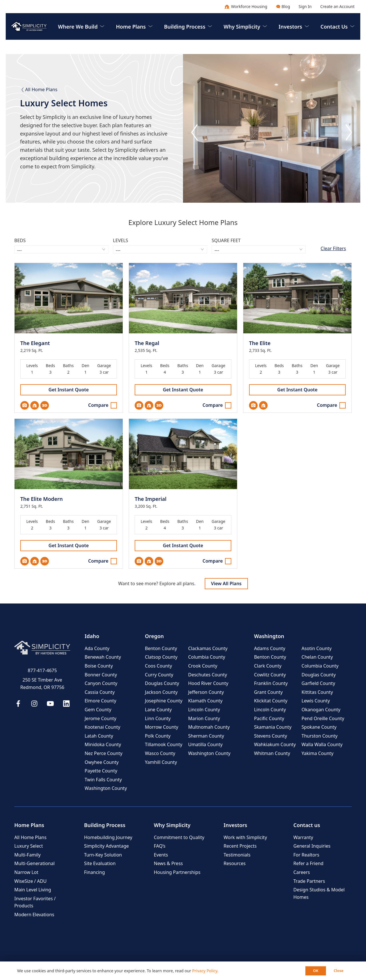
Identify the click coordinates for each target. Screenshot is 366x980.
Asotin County (317, 648)
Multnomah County (209, 727)
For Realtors (306, 855)
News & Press (168, 863)
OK (316, 971)
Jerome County (101, 718)
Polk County (158, 736)
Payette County (101, 771)
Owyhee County (102, 762)
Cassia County (100, 692)
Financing (95, 872)
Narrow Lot (26, 872)
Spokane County (319, 727)
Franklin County (271, 683)
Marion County (204, 718)
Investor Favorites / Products (35, 902)
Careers (302, 872)
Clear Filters (333, 248)
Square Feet (226, 240)
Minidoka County (103, 744)
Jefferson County (206, 692)
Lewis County (316, 701)
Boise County (99, 666)
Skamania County (273, 727)
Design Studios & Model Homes (319, 893)
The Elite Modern (42, 499)
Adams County (269, 648)
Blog (283, 6)
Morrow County (162, 727)
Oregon (154, 636)
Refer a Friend (308, 863)
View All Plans (226, 583)
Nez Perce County (104, 753)
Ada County (97, 648)
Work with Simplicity (245, 837)
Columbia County (207, 657)
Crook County (203, 666)
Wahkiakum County (275, 744)
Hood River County (208, 683)
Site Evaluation (100, 863)
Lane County (158, 710)
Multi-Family (27, 855)
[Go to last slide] (194, 132)
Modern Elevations (34, 915)
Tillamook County (164, 744)
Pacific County (269, 718)
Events (161, 855)
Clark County (268, 666)
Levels (121, 240)
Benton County (161, 648)
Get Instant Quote (69, 390)
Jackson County (161, 692)
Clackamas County (208, 648)
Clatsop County (161, 657)
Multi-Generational (34, 863)
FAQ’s (160, 846)
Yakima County (318, 753)
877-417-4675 (42, 670)
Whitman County (272, 753)
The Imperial (151, 499)
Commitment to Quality (179, 837)
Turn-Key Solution (103, 855)
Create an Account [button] (337, 6)
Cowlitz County (270, 675)
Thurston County (320, 736)
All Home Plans (39, 89)
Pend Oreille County (323, 718)
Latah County (99, 736)
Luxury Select (29, 846)
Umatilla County (205, 744)
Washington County (106, 788)
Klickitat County (271, 701)
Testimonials (237, 855)
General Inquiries (312, 846)
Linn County (158, 718)
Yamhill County (161, 762)
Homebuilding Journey (108, 837)
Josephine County (164, 701)
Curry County (159, 675)
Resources (235, 863)
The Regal (147, 343)
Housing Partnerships (177, 872)
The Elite (260, 343)
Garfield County (319, 683)
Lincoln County (204, 710)
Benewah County (103, 657)
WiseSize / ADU (30, 881)
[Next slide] (349, 132)
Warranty (303, 837)
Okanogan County (321, 710)
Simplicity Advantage (107, 846)
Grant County (268, 692)
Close (339, 971)
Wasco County (160, 753)
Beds (20, 240)
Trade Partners (309, 881)
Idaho (92, 636)
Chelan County (317, 657)
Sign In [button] (305, 6)
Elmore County (101, 701)
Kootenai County (103, 727)
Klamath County (205, 701)
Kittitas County (317, 692)
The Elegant (35, 343)
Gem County (98, 710)
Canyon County (101, 683)
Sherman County (206, 736)
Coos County (159, 666)
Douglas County (162, 683)
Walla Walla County (322, 744)
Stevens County (270, 736)
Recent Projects (240, 846)
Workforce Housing (246, 6)
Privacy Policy (205, 971)
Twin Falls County (103, 780)
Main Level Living (33, 890)
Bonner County (101, 675)
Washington (269, 636)
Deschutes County (208, 675)
